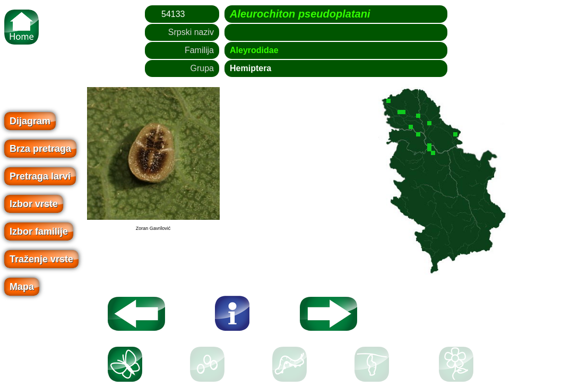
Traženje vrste (41, 259)
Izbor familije (39, 231)
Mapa (22, 287)
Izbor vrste (34, 204)
